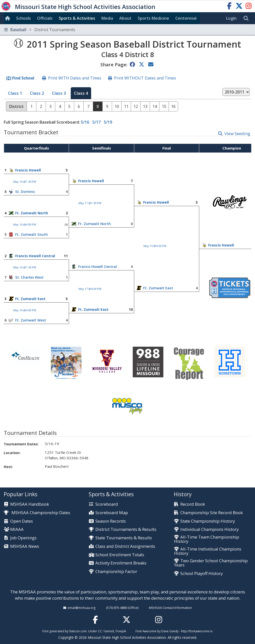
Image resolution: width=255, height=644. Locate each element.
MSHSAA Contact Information (170, 608)
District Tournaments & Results (126, 529)
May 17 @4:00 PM (90, 289)
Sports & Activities (77, 18)
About (125, 18)
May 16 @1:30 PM (25, 182)
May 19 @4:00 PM (155, 246)
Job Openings (23, 538)
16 (173, 106)
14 (155, 106)
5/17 (96, 122)
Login (231, 18)
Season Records (111, 521)
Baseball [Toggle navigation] (40, 30)
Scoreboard (107, 504)
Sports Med (153, 18)
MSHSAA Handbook (30, 504)
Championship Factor (116, 572)
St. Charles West (29, 277)
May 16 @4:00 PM (25, 224)
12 (136, 106)
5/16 (85, 122)
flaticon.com (78, 631)
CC (100, 631)
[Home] (8, 18)
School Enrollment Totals (120, 555)
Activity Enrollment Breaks (121, 563)
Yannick (109, 631)
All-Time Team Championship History (207, 539)
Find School (23, 78)
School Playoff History (201, 574)
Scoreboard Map (112, 513)
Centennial (186, 18)
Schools (24, 18)
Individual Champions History (209, 529)
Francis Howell (28, 170)
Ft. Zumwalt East (158, 288)
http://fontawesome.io (197, 631)
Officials (45, 18)
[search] (247, 18)
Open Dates (22, 521)
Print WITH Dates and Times (75, 78)
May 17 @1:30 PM (90, 203)
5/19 (108, 122)
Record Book (193, 504)
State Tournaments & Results (124, 538)
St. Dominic (25, 192)
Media (107, 18)
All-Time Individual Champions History (208, 551)
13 (145, 106)
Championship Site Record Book (212, 513)
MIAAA (17, 529)
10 (117, 106)
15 (164, 106)
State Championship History (208, 521)
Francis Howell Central (35, 256)
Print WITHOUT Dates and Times (145, 78)
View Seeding (237, 133)
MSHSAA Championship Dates (37, 513)
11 (126, 106)
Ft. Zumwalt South (32, 234)
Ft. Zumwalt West (31, 320)
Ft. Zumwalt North (32, 213)
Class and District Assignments (125, 546)
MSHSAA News (25, 546)
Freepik (121, 631)
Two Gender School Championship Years (211, 563)
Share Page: (114, 64)
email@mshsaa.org (82, 608)
